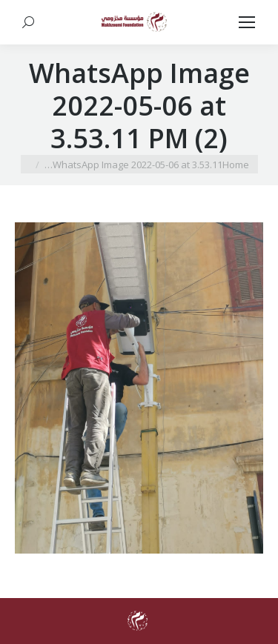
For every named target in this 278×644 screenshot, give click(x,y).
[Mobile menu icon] (247, 22)
